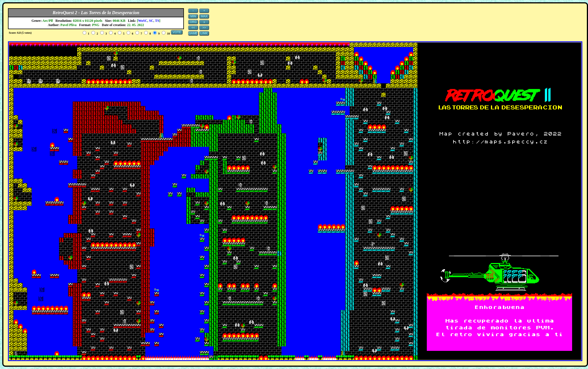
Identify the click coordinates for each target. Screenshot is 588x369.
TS (157, 21)
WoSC (143, 21)
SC (151, 21)
